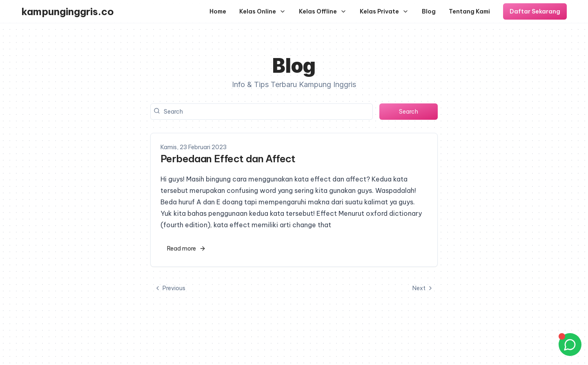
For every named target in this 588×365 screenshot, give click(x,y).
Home (218, 11)
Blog (429, 11)
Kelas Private (384, 11)
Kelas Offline (323, 11)
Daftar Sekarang (535, 11)
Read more (186, 249)
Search (409, 112)
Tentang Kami (469, 11)
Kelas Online (263, 11)
